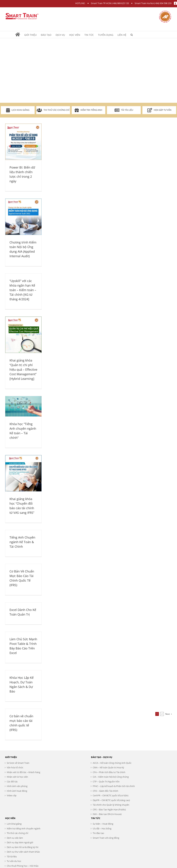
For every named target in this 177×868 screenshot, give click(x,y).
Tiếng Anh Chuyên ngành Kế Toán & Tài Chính (22, 542)
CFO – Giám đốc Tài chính (105, 791)
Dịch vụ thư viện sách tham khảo (23, 852)
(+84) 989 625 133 (120, 3)
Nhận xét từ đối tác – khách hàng (23, 772)
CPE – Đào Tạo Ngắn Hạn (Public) (109, 810)
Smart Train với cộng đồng (106, 838)
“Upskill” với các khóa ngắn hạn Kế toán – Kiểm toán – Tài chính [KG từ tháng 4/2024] (23, 290)
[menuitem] (20, 35)
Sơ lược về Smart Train (18, 763)
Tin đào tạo (98, 833)
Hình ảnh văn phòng (17, 786)
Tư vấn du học (14, 861)
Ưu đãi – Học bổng (102, 828)
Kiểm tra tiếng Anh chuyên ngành (24, 828)
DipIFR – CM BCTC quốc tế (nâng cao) (111, 800)
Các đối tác (12, 782)
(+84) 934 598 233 (163, 3)
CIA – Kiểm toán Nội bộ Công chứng (111, 777)
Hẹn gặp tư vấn (159, 110)
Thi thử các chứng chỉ (53, 110)
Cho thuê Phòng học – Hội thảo (23, 866)
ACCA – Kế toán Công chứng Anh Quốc (112, 763)
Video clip (12, 795)
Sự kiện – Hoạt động (103, 824)
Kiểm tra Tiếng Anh (88, 110)
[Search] (132, 35)
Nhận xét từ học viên (17, 777)
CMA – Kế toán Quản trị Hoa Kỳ (108, 767)
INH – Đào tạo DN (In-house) (107, 814)
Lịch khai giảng (18, 110)
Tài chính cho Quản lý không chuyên (111, 805)
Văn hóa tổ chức (15, 767)
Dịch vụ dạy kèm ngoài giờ (20, 842)
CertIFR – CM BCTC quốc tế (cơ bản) (111, 795)
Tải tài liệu (124, 110)
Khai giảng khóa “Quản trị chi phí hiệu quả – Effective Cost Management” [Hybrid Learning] (23, 369)
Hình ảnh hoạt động (17, 791)
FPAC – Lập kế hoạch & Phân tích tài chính (114, 786)
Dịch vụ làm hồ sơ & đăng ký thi (23, 847)
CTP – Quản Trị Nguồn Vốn (106, 782)
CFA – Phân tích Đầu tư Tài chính (109, 772)
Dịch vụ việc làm (15, 838)
